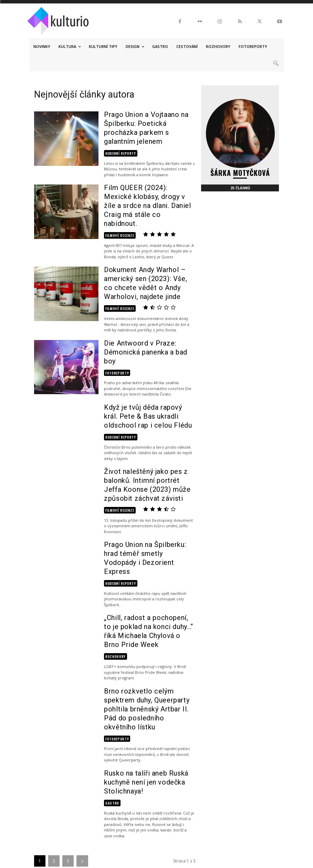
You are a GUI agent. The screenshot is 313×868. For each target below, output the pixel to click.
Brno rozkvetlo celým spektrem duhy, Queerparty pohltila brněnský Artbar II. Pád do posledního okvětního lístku (149, 611)
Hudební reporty (119, 137)
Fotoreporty (116, 318)
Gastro (111, 680)
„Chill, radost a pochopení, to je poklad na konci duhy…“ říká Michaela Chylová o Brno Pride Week (149, 549)
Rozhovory (114, 566)
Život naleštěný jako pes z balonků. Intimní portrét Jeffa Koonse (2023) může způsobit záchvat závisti (146, 427)
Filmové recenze (118, 198)
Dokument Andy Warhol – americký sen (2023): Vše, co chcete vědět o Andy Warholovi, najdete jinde (145, 243)
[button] (276, 63)
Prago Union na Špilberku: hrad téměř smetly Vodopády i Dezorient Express (148, 488)
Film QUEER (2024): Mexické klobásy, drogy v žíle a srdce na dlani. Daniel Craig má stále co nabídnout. (147, 182)
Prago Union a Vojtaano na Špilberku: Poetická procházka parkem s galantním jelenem (148, 121)
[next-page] (82, 738)
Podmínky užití (192, 828)
